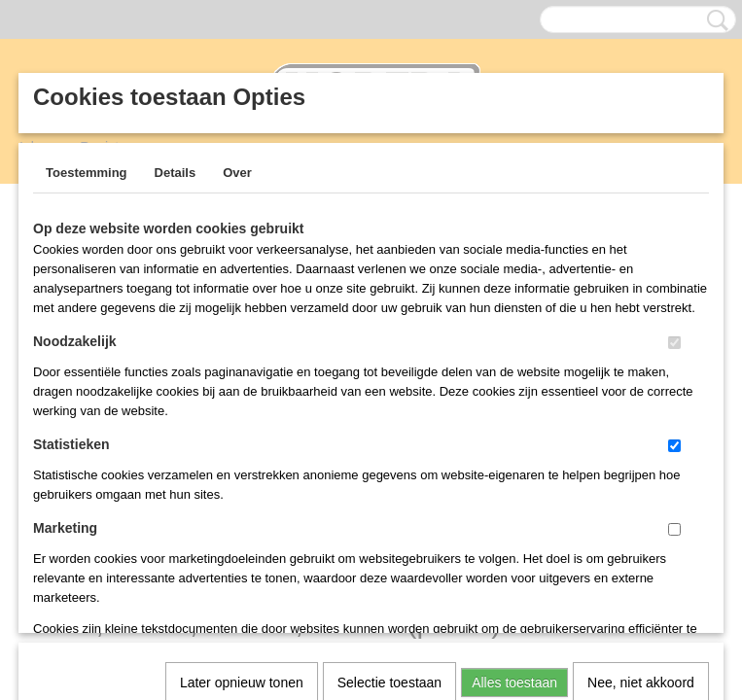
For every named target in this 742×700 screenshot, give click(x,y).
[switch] (674, 343)
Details (176, 173)
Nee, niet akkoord (641, 431)
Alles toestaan (514, 431)
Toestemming (87, 173)
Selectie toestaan (389, 431)
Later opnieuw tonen (242, 431)
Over (237, 173)
